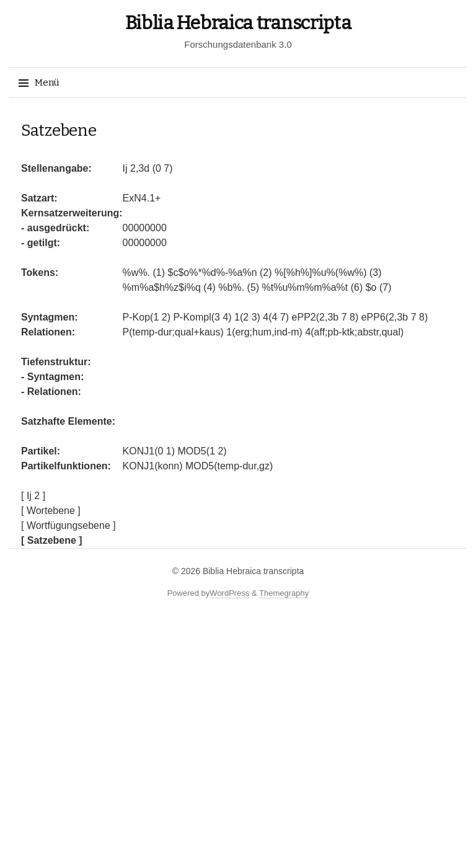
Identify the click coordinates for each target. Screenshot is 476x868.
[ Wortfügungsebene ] (68, 525)
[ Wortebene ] (51, 511)
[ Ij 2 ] (33, 496)
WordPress (229, 593)
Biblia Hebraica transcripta (238, 23)
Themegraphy (284, 593)
